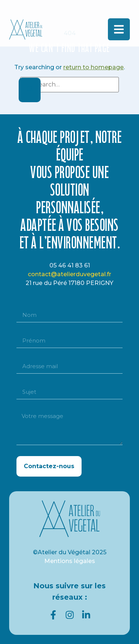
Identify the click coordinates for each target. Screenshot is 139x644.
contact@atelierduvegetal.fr (69, 274)
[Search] (30, 90)
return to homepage (93, 67)
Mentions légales (70, 561)
